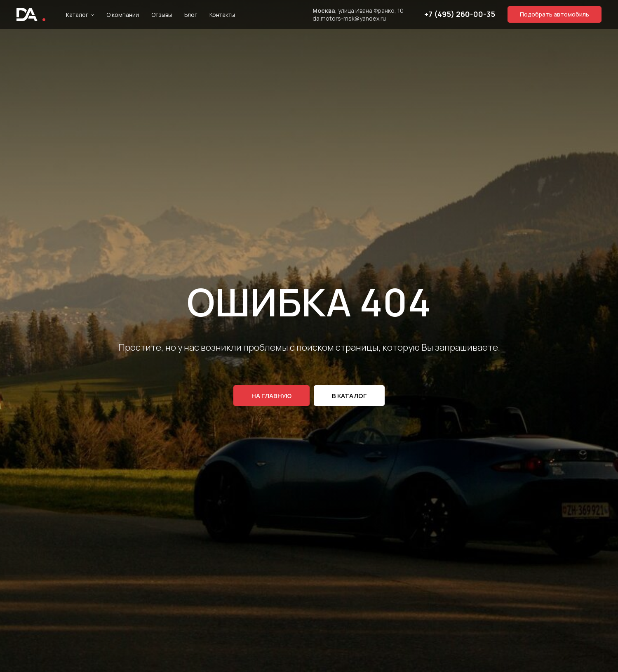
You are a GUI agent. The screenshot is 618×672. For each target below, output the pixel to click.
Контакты (222, 15)
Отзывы (162, 15)
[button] (555, 14)
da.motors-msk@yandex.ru (349, 18)
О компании (123, 15)
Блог (191, 15)
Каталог (77, 15)
